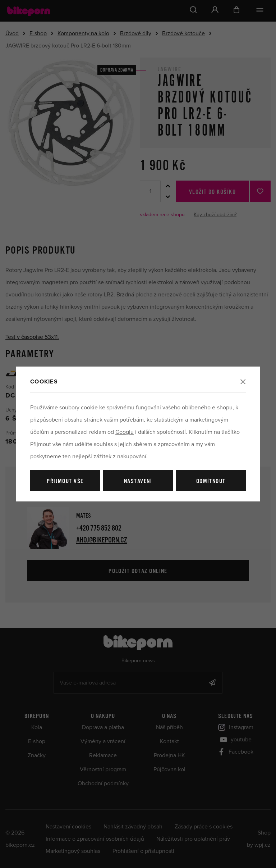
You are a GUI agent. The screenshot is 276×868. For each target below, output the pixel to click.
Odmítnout (211, 481)
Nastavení (138, 481)
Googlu (125, 432)
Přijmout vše (65, 481)
